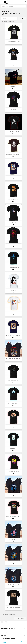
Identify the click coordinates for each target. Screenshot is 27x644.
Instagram (6, 622)
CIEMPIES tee (13, 86)
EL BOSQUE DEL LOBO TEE (13, 132)
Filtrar (22, 18)
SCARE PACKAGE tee (13, 109)
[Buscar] (13, 6)
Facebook (2, 622)
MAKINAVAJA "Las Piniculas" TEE (13, 517)
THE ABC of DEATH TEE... (13, 200)
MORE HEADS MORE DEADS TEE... (14, 64)
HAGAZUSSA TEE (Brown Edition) (13, 154)
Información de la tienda (8, 639)
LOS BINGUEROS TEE (13, 313)
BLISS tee (14, 245)
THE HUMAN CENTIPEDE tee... (13, 607)
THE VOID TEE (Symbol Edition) (14, 268)
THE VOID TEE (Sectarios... (13, 449)
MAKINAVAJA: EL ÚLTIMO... (13, 471)
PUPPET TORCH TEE (13, 562)
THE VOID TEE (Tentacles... (13, 403)
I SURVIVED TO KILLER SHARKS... (14, 336)
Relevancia (9, 18)
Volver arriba (20, 618)
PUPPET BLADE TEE (13, 494)
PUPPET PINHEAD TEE (13, 539)
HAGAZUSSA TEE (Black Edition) (13, 41)
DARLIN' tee (13, 222)
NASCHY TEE (13, 426)
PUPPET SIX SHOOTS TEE (13, 585)
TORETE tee (13, 290)
